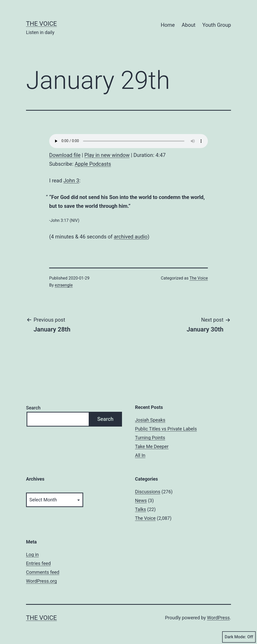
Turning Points (150, 438)
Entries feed (38, 563)
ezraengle (64, 285)
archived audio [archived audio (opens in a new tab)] (131, 237)
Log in (32, 555)
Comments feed (43, 572)
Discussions (148, 492)
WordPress (218, 618)
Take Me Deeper (152, 446)
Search (33, 408)
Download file (65, 155)
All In (140, 455)
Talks (140, 509)
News (141, 500)
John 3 (71, 181)
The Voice (41, 24)
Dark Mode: (239, 637)
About (188, 25)
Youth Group (217, 25)
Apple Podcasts (93, 164)
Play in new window (107, 155)
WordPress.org (41, 581)
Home (168, 25)
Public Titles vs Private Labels (166, 429)
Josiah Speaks (150, 420)
